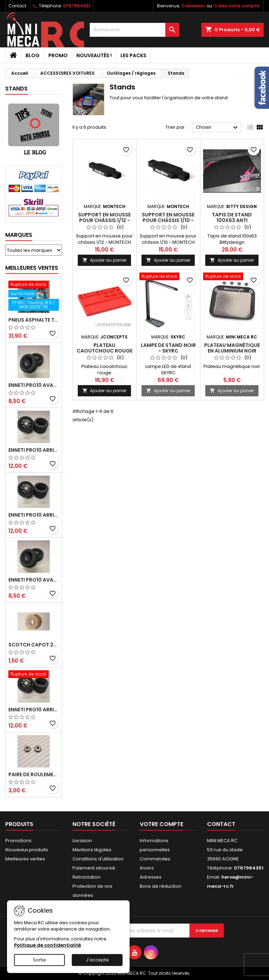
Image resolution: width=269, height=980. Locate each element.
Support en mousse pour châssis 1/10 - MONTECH (168, 220)
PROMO (58, 55)
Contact (17, 6)
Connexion (193, 6)
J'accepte (97, 960)
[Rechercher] (134, 30)
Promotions (18, 841)
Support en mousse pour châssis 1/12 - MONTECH (104, 220)
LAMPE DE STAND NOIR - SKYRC (168, 348)
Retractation (87, 877)
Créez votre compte (237, 6)
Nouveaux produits (27, 850)
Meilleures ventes (25, 859)
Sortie (40, 960)
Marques (19, 235)
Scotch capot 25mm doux (34, 645)
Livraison (82, 841)
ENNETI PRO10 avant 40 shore (34, 580)
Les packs (133, 55)
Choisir (218, 128)
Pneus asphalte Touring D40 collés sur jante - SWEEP (34, 320)
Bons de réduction (161, 886)
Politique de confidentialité (47, 945)
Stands (16, 89)
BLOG (33, 55)
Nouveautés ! (94, 55)
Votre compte (161, 824)
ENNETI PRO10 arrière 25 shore (34, 515)
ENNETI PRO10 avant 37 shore (34, 385)
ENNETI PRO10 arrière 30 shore (34, 450)
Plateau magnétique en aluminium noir (232, 348)
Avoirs (147, 868)
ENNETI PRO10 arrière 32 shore (34, 710)
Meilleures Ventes (32, 268)
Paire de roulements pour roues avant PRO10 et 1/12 (34, 774)
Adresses (151, 877)
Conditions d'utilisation (98, 859)
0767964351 (77, 6)
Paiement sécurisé (94, 868)
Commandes (155, 859)
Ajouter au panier (104, 260)
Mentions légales (92, 850)
